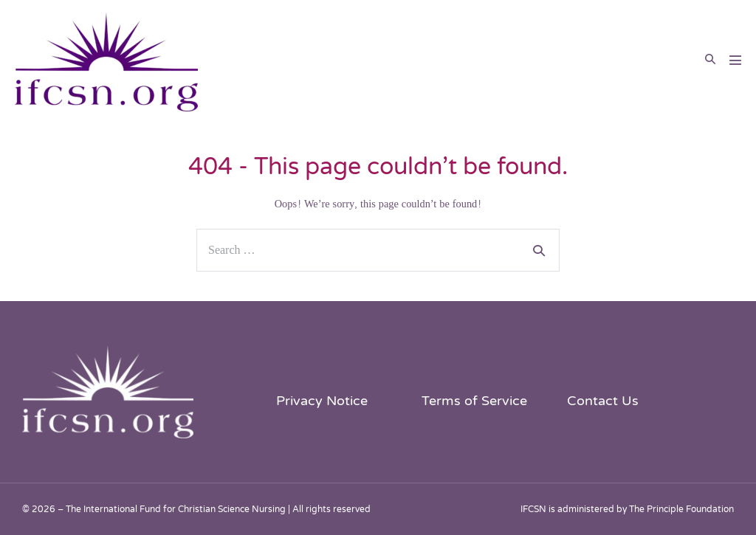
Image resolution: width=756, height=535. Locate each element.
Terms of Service (474, 401)
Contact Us (603, 401)
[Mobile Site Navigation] (735, 60)
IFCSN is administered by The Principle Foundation (627, 509)
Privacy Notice (322, 401)
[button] (710, 60)
